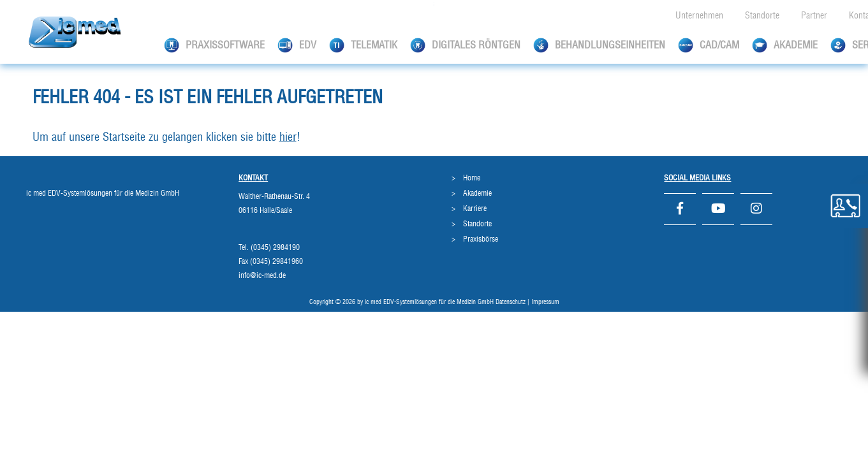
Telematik (363, 45)
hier (288, 138)
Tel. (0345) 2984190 (269, 247)
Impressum (545, 302)
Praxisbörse (481, 239)
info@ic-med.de (262, 275)
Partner (814, 16)
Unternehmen (699, 16)
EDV (297, 45)
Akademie (785, 45)
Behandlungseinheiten (599, 45)
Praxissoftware (214, 45)
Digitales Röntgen (465, 45)
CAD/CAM (709, 45)
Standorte (762, 16)
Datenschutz (511, 302)
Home (472, 178)
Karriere (475, 208)
